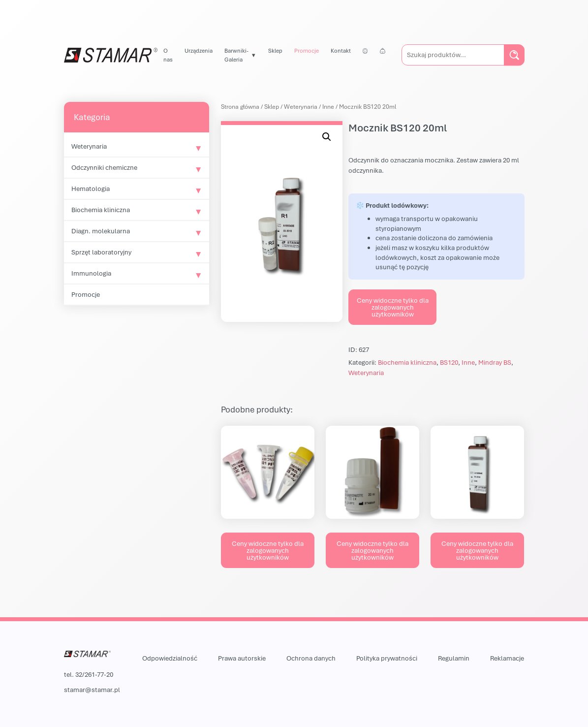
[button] (327, 137)
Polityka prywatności (387, 658)
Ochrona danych (311, 658)
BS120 (449, 362)
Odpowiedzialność (170, 658)
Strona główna (240, 107)
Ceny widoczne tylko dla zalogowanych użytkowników (393, 307)
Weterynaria (89, 146)
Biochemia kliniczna (101, 210)
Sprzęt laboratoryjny (101, 252)
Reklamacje (507, 658)
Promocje (307, 50)
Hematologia (91, 189)
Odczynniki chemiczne (104, 167)
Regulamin (454, 658)
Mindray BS (495, 362)
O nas (168, 55)
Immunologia (91, 273)
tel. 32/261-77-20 (89, 674)
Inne (328, 107)
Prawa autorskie (242, 658)
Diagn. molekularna (101, 231)
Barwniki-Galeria (236, 55)
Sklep (275, 50)
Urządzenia (199, 50)
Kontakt (341, 50)
